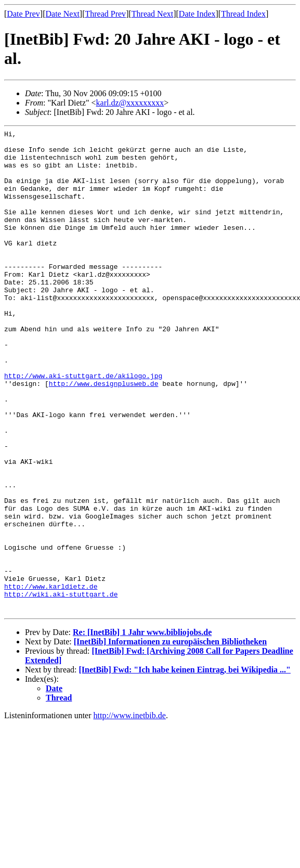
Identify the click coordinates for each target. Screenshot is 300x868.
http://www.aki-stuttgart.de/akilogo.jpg (83, 425)
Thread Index (243, 14)
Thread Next (152, 14)
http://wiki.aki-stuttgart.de (61, 688)
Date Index (197, 14)
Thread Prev (105, 14)
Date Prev (23, 14)
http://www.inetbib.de (130, 812)
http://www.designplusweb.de (104, 435)
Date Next (63, 14)
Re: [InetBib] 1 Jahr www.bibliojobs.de (142, 729)
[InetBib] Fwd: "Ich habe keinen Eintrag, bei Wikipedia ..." (185, 766)
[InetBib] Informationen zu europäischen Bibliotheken (170, 738)
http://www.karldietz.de (51, 678)
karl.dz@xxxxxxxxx (130, 103)
